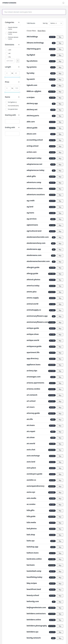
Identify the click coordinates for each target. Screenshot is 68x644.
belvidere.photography (37, 626)
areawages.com (34, 377)
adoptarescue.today (35, 170)
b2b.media (31, 522)
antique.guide (33, 328)
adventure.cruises (35, 188)
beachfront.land (34, 589)
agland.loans (32, 225)
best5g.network (34, 638)
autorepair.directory (36, 486)
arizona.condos (33, 389)
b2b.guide (31, 516)
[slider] (5, 77)
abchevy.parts (33, 116)
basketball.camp (34, 571)
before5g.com (33, 601)
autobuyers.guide (34, 474)
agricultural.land (34, 231)
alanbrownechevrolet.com (38, 261)
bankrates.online (34, 559)
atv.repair (31, 431)
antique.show (33, 334)
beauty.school (33, 595)
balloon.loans (33, 553)
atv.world (31, 443)
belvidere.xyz (32, 632)
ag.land (30, 207)
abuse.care (31, 134)
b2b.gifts (31, 510)
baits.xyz (31, 541)
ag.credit (31, 201)
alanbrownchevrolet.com (38, 237)
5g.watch (31, 79)
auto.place (31, 468)
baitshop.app (32, 547)
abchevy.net (32, 109)
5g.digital (31, 55)
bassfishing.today (34, 577)
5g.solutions (32, 61)
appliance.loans (34, 365)
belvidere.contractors (36, 614)
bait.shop (31, 535)
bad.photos (32, 528)
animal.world (32, 304)
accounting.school (35, 140)
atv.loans (31, 425)
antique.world (33, 340)
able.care (31, 122)
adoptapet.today (34, 158)
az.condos (31, 504)
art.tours (31, 407)
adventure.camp (34, 182)
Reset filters (42, 31)
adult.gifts (31, 176)
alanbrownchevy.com (36, 243)
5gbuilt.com (32, 85)
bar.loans (31, 565)
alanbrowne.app (34, 249)
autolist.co (31, 480)
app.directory (33, 358)
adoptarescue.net (34, 164)
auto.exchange (33, 456)
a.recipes (31, 97)
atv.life (30, 419)
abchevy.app (32, 103)
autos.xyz (31, 492)
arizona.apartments (35, 383)
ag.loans (30, 213)
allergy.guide (32, 273)
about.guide (32, 128)
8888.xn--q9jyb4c (34, 91)
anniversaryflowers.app (37, 316)
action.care (32, 152)
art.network (32, 395)
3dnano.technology (35, 43)
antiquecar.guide (34, 346)
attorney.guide (33, 413)
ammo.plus (32, 292)
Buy (60, 37)
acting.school (33, 146)
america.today (33, 286)
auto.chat (31, 450)
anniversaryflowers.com (37, 322)
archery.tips (32, 371)
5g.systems (32, 67)
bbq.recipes (32, 583)
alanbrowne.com (34, 255)
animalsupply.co (34, 310)
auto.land (31, 462)
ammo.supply (33, 298)
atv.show (31, 437)
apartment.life (33, 352)
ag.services (32, 219)
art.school (31, 401)
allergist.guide (33, 267)
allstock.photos (33, 279)
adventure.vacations (36, 194)
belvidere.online (34, 620)
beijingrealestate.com (36, 607)
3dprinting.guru (34, 49)
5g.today (31, 73)
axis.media (31, 498)
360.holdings (32, 37)
